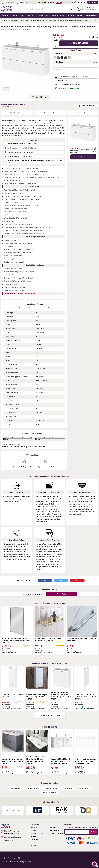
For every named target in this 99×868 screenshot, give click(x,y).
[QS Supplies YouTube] (19, 858)
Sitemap (33, 836)
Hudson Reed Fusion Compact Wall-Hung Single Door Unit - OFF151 (37, 697)
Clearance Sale (8, 3)
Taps (48, 16)
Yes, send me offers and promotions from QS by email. (82, 827)
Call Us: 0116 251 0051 (90, 8)
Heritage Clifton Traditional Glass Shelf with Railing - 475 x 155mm (48, 640)
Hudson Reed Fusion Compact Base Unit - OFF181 (12, 696)
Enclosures (39, 16)
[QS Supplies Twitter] (9, 858)
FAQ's (33, 842)
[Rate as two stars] (36, 594)
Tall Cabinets (68, 788)
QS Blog (33, 831)
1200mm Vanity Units (39, 447)
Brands (20, 3)
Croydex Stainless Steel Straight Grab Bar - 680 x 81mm (82, 640)
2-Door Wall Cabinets (52, 788)
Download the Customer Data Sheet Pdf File (17, 439)
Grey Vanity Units (25, 447)
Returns (33, 845)
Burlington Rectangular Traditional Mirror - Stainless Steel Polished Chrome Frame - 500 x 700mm (17, 641)
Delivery (53, 828)
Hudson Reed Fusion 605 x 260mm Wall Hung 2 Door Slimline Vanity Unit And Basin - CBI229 (62, 696)
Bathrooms (6, 16)
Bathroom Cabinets (33, 788)
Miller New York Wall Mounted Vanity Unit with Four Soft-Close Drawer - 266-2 (86, 761)
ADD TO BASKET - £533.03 (79, 43)
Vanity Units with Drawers (11, 447)
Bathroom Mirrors (91, 16)
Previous (27, 3)
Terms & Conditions (57, 834)
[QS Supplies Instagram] (14, 858)
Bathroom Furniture (58, 16)
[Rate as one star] (35, 594)
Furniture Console (83, 788)
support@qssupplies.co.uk (11, 837)
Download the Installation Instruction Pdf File (50, 439)
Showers (30, 16)
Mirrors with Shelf (16, 788)
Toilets (15, 16)
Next (72, 3)
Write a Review (62, 594)
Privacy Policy (55, 831)
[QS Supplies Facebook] (5, 858)
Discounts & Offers (37, 834)
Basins (22, 16)
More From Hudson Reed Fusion (50, 715)
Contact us (34, 839)
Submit (93, 832)
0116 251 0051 (7, 841)
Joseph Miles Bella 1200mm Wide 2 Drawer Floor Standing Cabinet (12, 761)
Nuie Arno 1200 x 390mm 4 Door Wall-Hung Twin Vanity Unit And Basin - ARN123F (60, 761)
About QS (34, 828)
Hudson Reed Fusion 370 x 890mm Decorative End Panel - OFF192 (86, 697)
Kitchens (80, 16)
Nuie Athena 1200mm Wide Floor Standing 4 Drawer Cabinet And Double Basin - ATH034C (36, 760)
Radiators (71, 16)
